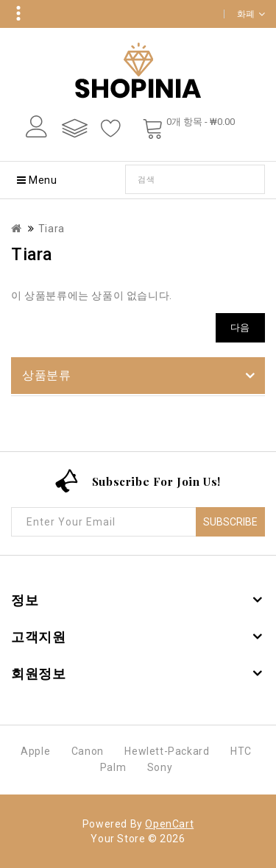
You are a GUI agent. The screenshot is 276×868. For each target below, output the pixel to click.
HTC (241, 751)
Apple (35, 751)
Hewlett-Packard (167, 751)
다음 (240, 327)
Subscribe (230, 522)
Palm (113, 767)
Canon (88, 751)
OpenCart (169, 824)
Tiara (52, 229)
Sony (160, 767)
